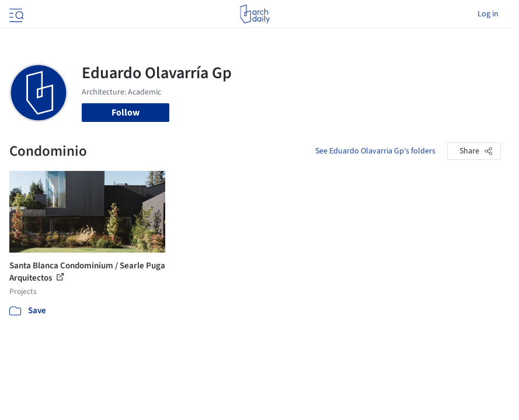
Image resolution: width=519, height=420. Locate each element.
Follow (126, 113)
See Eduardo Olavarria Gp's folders (375, 151)
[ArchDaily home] (255, 14)
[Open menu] (15, 14)
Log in (488, 14)
